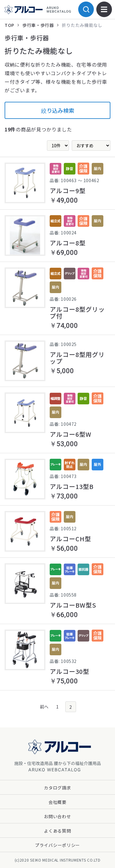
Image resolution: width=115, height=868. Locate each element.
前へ (44, 707)
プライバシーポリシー (57, 845)
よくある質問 (57, 831)
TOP (10, 25)
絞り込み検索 (58, 110)
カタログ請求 (57, 788)
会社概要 (57, 802)
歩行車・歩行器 (38, 25)
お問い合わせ (57, 816)
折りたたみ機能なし (82, 25)
